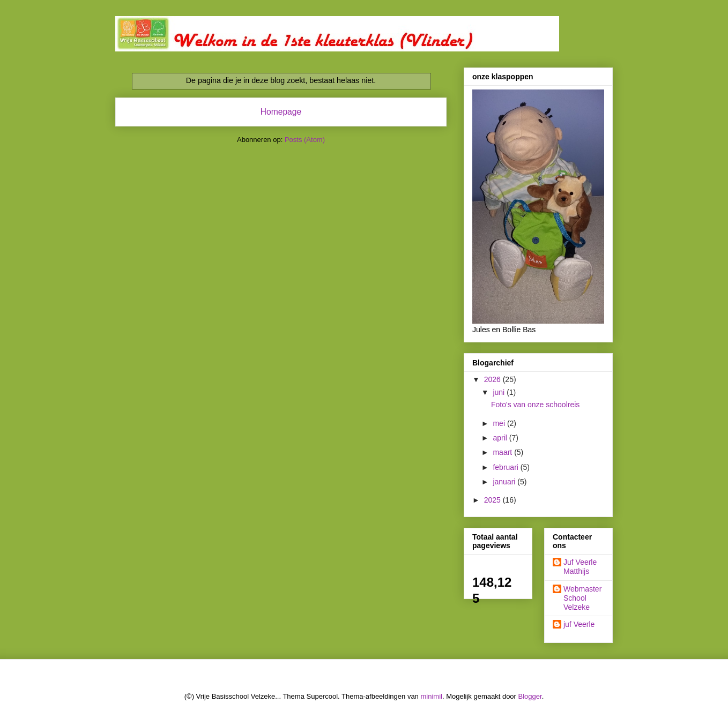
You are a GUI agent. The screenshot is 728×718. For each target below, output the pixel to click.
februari (506, 467)
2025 (493, 500)
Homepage (281, 112)
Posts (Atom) (305, 140)
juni (500, 392)
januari (505, 482)
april (501, 438)
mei (500, 423)
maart (503, 452)
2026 (493, 379)
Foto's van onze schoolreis (535, 405)
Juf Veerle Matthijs (580, 567)
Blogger (530, 696)
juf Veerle (579, 624)
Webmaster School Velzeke (582, 598)
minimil (431, 696)
